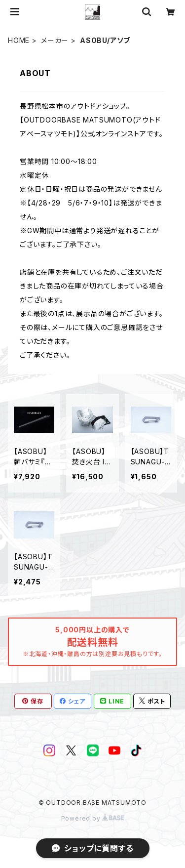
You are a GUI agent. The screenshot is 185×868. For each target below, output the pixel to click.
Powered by (93, 818)
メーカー (55, 40)
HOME (19, 40)
